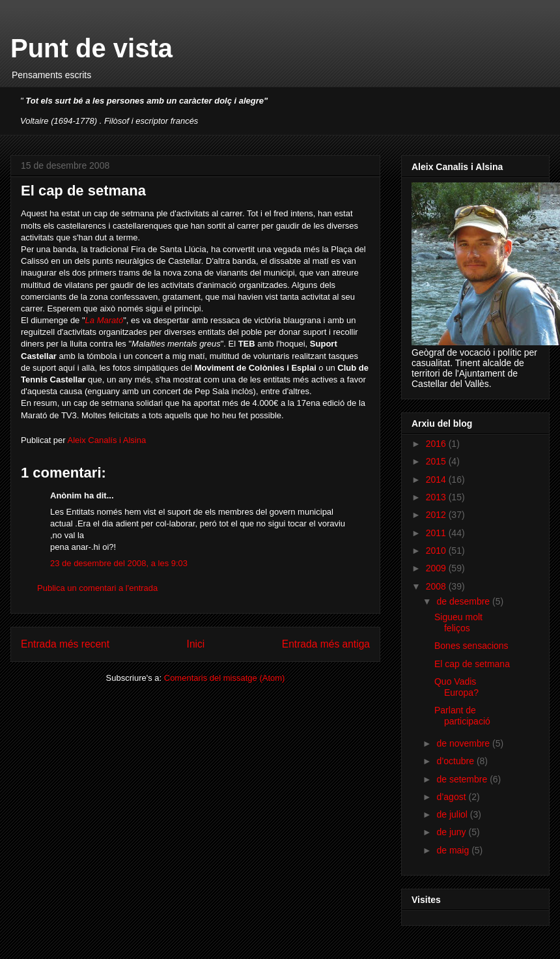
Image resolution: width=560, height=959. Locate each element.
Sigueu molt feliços (458, 623)
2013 (437, 497)
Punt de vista (91, 48)
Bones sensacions (471, 646)
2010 (437, 551)
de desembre (464, 601)
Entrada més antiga (326, 644)
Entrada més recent (65, 644)
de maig (454, 850)
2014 (437, 480)
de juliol (453, 814)
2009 (437, 568)
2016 (437, 444)
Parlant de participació (462, 716)
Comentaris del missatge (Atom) (225, 678)
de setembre (463, 779)
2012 (437, 515)
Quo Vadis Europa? (456, 687)
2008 (437, 586)
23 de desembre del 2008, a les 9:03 (119, 563)
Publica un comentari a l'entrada (97, 588)
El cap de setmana (472, 664)
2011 (437, 533)
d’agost (452, 797)
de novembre (464, 743)
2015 (437, 461)
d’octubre (456, 761)
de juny (452, 832)
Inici (196, 644)
